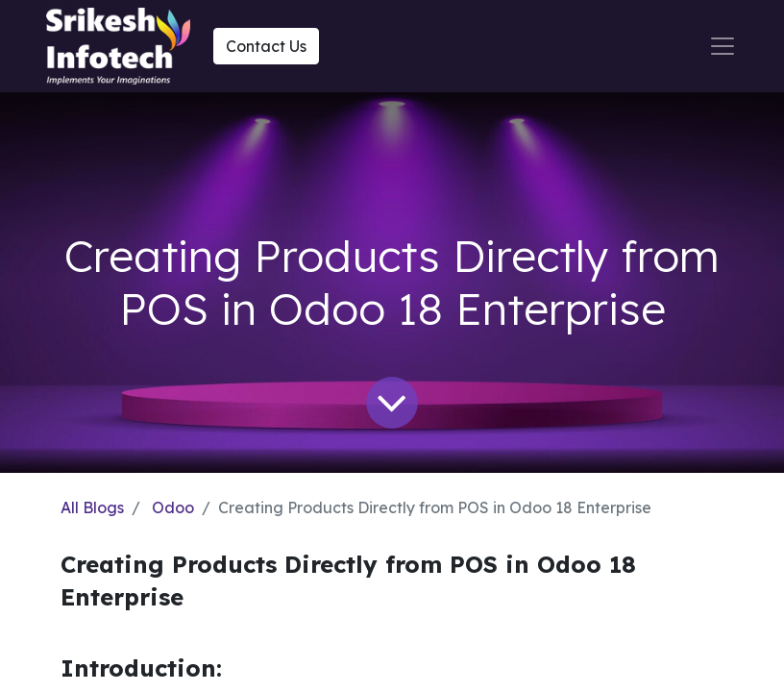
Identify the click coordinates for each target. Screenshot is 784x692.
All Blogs (92, 507)
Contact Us (266, 46)
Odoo (173, 507)
